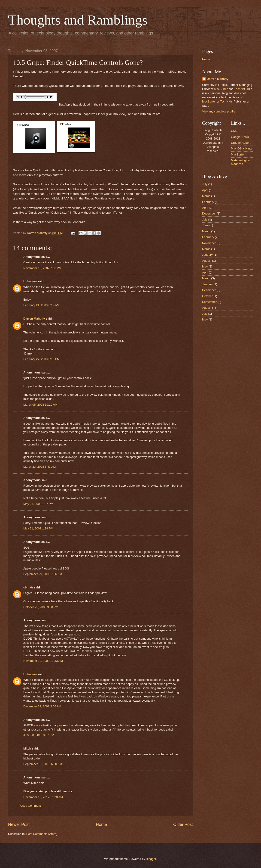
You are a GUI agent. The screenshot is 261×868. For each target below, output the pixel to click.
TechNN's (226, 101)
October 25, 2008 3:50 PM (41, 607)
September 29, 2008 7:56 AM (43, 574)
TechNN (240, 89)
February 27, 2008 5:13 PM (41, 359)
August (207, 261)
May (205, 266)
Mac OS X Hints (242, 148)
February (208, 202)
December (209, 213)
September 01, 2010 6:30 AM (43, 764)
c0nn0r (28, 587)
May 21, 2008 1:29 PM (38, 528)
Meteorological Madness (241, 162)
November (209, 243)
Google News (240, 137)
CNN (234, 131)
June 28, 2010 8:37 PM (39, 735)
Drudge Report (241, 143)
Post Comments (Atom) (42, 834)
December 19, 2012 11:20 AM (43, 797)
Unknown (30, 281)
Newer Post (19, 824)
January (207, 255)
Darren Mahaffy (34, 319)
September (209, 302)
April (205, 190)
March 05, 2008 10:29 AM (40, 405)
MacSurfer (221, 89)
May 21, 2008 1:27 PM (38, 504)
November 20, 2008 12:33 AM (43, 661)
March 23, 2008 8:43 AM (39, 467)
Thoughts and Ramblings (78, 20)
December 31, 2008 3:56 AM (42, 706)
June (205, 225)
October (207, 296)
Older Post (183, 824)
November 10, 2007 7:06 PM (42, 268)
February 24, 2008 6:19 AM (41, 305)
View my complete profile (219, 111)
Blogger (151, 859)
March (206, 196)
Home (101, 824)
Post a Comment (30, 806)
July (205, 184)
